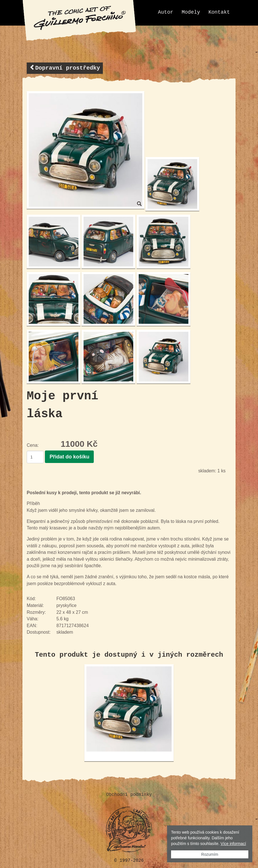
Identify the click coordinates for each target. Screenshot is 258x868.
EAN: (32, 625)
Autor (166, 12)
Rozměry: (36, 612)
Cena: (33, 445)
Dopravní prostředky (65, 68)
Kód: (31, 598)
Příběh (33, 503)
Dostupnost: (39, 632)
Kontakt (219, 12)
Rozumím (210, 854)
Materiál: (35, 605)
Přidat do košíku (69, 456)
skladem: (207, 470)
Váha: (33, 618)
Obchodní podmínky (129, 794)
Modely (191, 12)
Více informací (233, 844)
